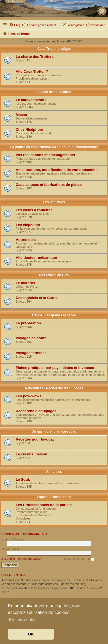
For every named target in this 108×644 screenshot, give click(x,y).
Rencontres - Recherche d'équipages (54, 388)
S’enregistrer (35, 534)
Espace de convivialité (54, 92)
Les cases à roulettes (34, 210)
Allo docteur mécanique (36, 258)
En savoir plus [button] (23, 620)
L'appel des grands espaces (54, 315)
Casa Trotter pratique (54, 49)
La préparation (28, 323)
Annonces (54, 472)
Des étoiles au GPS (54, 275)
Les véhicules (54, 202)
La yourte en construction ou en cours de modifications (54, 147)
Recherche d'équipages (36, 411)
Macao (21, 115)
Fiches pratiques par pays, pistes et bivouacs (55, 368)
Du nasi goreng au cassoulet (54, 431)
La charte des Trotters (35, 57)
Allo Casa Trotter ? (32, 71)
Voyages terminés (31, 353)
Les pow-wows (29, 396)
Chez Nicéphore (29, 130)
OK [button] (31, 634)
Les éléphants (28, 225)
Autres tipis (26, 240)
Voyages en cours (31, 338)
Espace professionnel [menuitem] (39, 25)
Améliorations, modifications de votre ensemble (57, 170)
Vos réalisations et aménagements (45, 155)
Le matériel (25, 283)
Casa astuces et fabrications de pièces (49, 185)
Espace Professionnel (54, 497)
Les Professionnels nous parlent (44, 505)
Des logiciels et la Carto (36, 298)
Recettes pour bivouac (35, 439)
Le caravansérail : (31, 100)
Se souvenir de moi (79, 559)
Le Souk (23, 479)
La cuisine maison (31, 454)
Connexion (10, 534)
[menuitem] (15, 25)
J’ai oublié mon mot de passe (21, 559)
